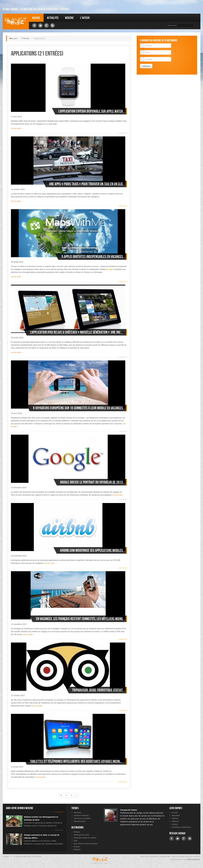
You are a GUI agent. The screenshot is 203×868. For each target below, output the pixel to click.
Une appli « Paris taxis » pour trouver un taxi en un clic (86, 184)
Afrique (77, 832)
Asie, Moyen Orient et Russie (86, 844)
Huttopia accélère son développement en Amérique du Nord (41, 818)
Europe (77, 846)
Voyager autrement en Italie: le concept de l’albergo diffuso (42, 836)
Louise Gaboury (16, 21)
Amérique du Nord (81, 835)
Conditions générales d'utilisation (28, 856)
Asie (76, 841)
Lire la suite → (17, 128)
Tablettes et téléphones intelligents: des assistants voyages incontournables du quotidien (76, 761)
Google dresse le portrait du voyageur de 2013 (91, 482)
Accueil (36, 18)
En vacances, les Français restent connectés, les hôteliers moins (79, 619)
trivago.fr (111, 269)
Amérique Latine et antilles (85, 838)
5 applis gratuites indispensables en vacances (92, 257)
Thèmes (26, 38)
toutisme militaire (81, 815)
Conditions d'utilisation (181, 827)
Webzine (69, 18)
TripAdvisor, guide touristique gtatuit (97, 690)
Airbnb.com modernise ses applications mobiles (91, 550)
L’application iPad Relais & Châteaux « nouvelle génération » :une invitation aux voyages (76, 332)
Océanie (77, 849)
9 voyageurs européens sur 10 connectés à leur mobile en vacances (78, 408)
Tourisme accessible (82, 818)
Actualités (53, 18)
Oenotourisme (80, 821)
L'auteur (85, 18)
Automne (78, 812)
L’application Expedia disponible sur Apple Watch (91, 111)
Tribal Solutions (193, 859)
